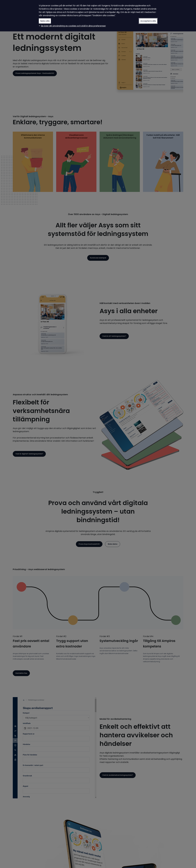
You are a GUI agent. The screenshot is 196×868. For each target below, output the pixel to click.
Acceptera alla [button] (148, 21)
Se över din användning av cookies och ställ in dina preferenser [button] (73, 26)
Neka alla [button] (45, 21)
